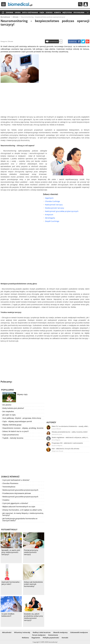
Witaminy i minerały (22, 632)
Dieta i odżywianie (30, 12)
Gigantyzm (49, 198)
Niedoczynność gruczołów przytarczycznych (20, 490)
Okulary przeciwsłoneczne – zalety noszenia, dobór (70, 432)
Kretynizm (49, 215)
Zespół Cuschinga (52, 221)
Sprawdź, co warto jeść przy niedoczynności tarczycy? (11, 552)
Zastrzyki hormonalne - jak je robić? (11, 583)
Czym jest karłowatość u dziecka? (16, 480)
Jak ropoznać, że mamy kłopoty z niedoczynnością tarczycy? (23, 514)
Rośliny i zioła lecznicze (42, 632)
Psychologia (79, 12)
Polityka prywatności (51, 638)
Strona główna (3, 13)
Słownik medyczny (60, 632)
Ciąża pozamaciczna (10, 435)
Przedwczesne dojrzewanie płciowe (17, 493)
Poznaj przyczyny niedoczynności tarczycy (31, 552)
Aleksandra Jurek (57, 434)
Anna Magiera (56, 440)
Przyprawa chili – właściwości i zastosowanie (67, 443)
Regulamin (36, 638)
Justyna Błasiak (56, 429)
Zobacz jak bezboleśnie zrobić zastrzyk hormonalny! (33, 584)
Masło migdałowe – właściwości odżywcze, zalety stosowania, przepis (70, 437)
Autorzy (51, 422)
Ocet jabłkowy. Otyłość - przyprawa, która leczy (22, 418)
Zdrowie (9, 12)
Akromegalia (50, 218)
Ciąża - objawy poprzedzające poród (17, 421)
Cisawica (6, 500)
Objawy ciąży (22, 394)
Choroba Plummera (10, 483)
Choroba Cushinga (52, 201)
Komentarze (54, 41)
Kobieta (57, 12)
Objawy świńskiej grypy (12, 425)
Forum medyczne (39, 635)
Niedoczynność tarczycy (55, 208)
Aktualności (7, 632)
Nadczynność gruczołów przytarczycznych (62, 211)
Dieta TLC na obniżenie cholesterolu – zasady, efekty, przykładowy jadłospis (70, 426)
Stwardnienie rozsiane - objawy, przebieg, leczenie (23, 428)
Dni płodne (7, 405)
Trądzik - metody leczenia (13, 438)
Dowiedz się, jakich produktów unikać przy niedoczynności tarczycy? (33, 617)
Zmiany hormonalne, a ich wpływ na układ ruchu (22, 510)
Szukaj (80, 4)
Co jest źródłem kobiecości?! (8, 615)
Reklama (25, 638)
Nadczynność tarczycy (54, 205)
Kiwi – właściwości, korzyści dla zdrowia (65, 449)
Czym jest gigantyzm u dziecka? (15, 503)
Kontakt (65, 638)
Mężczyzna (67, 12)
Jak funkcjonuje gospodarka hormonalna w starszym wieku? (20, 520)
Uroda (18, 12)
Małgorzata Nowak (57, 451)
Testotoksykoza (9, 487)
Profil (86, 4)
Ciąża (42, 12)
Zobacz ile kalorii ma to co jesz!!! (16, 431)
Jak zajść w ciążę (9, 415)
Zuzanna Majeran (57, 445)
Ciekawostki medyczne (79, 632)
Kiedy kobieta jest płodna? (13, 408)
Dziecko (49, 12)
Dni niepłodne (8, 411)
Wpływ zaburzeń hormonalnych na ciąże (19, 507)
